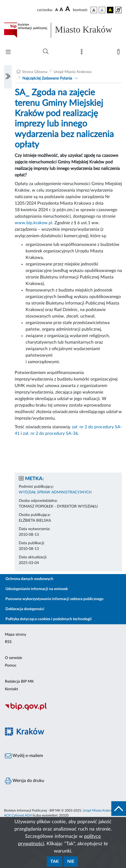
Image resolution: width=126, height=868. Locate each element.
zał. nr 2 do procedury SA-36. (51, 433)
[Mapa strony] (83, 53)
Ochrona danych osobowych (29, 579)
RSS (8, 642)
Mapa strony (16, 635)
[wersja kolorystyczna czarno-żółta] (110, 10)
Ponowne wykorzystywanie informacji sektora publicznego (54, 599)
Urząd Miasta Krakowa (73, 72)
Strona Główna (35, 72)
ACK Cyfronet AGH (18, 815)
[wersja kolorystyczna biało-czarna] (102, 10)
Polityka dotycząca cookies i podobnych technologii (49, 619)
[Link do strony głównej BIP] (63, 30)
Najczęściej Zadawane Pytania (47, 78)
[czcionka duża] (68, 9)
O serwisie (13, 658)
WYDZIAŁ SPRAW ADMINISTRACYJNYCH (55, 492)
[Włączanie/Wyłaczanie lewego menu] (8, 77)
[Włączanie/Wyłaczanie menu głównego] (8, 53)
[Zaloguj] (119, 53)
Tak (55, 861)
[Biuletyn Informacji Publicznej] (63, 710)
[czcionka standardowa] (57, 10)
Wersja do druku (24, 781)
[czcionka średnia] (61, 10)
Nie (71, 861)
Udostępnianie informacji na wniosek (37, 589)
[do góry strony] (119, 809)
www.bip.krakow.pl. (34, 223)
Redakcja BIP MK (19, 682)
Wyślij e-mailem (24, 756)
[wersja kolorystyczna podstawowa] (94, 10)
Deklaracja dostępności (25, 609)
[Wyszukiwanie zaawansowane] (46, 52)
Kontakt (11, 689)
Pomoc (11, 666)
